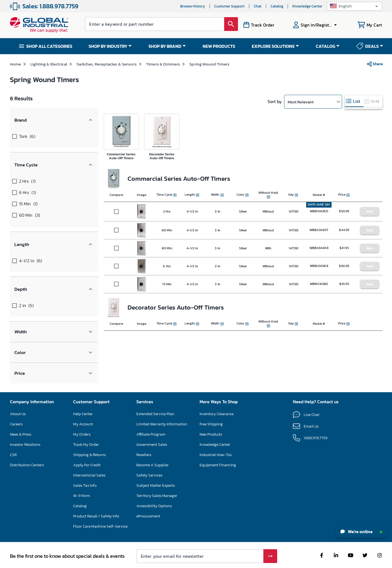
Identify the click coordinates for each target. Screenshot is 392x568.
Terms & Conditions (185, 561)
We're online (361, 532)
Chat (258, 6)
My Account (83, 400)
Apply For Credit (87, 440)
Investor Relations (25, 420)
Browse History (193, 6)
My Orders (82, 410)
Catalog (277, 6)
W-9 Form (82, 471)
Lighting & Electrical (49, 74)
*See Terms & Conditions (275, 59)
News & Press (21, 410)
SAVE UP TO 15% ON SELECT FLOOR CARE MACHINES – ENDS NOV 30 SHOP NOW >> (179, 59)
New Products (211, 410)
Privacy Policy (211, 561)
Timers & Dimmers (163, 74)
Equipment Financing (218, 440)
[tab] (354, 112)
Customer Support (229, 6)
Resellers (144, 430)
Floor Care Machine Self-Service (100, 502)
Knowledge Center (307, 6)
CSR (13, 430)
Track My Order (86, 420)
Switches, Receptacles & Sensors (107, 74)
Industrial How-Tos (216, 430)
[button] (354, 6)
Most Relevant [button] (301, 112)
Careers (16, 400)
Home (16, 74)
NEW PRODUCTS (219, 46)
